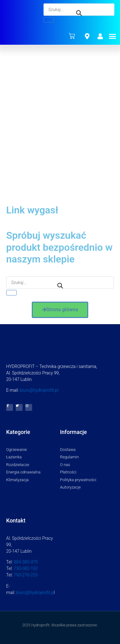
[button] (113, 36)
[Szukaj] (49, 20)
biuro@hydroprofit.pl (39, 390)
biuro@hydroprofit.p (35, 592)
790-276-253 (26, 575)
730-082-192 (26, 568)
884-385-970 (26, 562)
